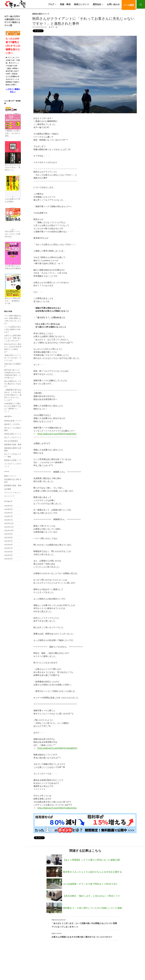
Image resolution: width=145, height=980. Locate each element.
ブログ (51, 4)
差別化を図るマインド (41, 14)
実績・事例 (65, 4)
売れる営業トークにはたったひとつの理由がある (13, 234)
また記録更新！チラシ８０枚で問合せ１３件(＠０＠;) (90, 884)
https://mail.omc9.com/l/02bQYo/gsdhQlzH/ (57, 434)
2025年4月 (8, 552)
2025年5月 (8, 548)
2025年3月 (8, 555)
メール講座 (129, 5)
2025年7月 (8, 541)
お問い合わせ (113, 4)
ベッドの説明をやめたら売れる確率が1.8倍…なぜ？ (13, 329)
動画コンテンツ (82, 4)
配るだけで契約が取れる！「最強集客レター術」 (13, 301)
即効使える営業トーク (13, 460)
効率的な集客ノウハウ (13, 421)
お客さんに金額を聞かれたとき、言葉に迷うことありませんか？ (13, 338)
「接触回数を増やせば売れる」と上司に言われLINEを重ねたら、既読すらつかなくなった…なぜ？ (13, 395)
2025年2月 (8, 559)
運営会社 (97, 4)
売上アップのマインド (13, 437)
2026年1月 (8, 520)
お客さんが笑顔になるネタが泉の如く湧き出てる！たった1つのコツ (85, 935)
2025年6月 (8, 545)
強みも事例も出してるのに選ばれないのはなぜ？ (13, 384)
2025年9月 (8, 534)
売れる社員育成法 (11, 441)
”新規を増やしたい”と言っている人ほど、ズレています (13, 358)
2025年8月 (8, 538)
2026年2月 (8, 516)
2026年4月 (8, 509)
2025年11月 (9, 527)
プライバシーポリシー (13, 493)
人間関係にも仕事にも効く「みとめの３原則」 (13, 133)
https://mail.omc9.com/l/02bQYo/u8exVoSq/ (57, 808)
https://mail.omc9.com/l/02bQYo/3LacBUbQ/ (57, 748)
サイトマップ (9, 496)
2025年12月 (9, 523)
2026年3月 (8, 513)
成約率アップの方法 (12, 424)
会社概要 (8, 489)
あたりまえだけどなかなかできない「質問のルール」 (13, 167)
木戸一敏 (54, 27)
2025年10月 (9, 530)
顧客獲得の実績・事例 (13, 444)
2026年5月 (8, 506)
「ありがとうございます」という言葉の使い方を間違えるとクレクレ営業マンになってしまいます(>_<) (85, 923)
